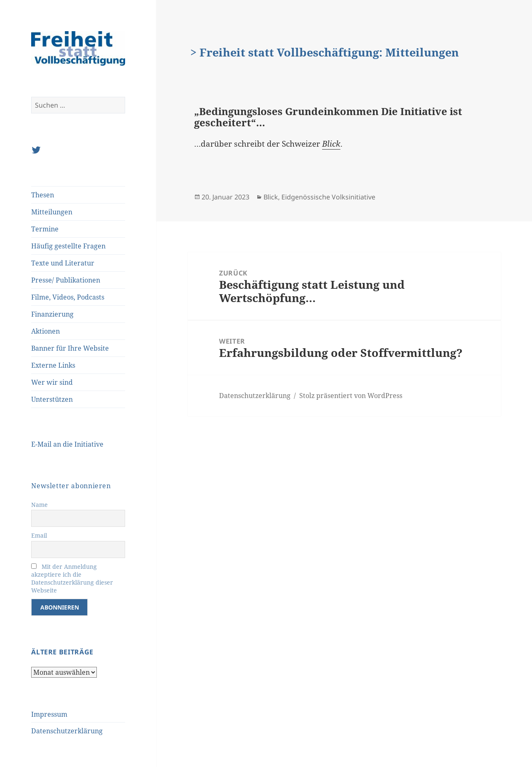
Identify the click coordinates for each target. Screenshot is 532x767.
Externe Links (53, 365)
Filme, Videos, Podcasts (68, 297)
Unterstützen (52, 399)
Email (39, 535)
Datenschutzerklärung (67, 731)
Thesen (43, 195)
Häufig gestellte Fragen (68, 246)
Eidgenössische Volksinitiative (328, 197)
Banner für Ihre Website (70, 348)
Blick (331, 144)
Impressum (49, 714)
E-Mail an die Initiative (67, 444)
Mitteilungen (52, 212)
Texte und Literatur (63, 263)
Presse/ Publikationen (66, 280)
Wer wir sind (52, 382)
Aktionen (46, 331)
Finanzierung (52, 314)
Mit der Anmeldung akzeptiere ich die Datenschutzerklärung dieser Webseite (72, 578)
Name (39, 505)
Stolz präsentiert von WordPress (351, 396)
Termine (45, 229)
